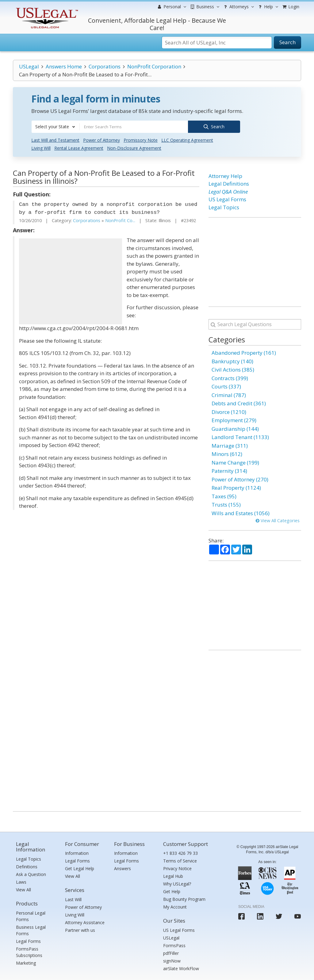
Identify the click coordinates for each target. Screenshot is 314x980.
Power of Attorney (101, 139)
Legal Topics (224, 207)
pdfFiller (171, 953)
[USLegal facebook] (241, 916)
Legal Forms (28, 941)
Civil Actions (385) (233, 369)
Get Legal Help (80, 868)
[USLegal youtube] (298, 916)
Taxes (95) (224, 496)
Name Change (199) (235, 462)
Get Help (172, 891)
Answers (123, 868)
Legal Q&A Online (228, 191)
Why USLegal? (177, 884)
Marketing (26, 962)
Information (77, 853)
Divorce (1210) (229, 411)
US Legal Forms (227, 199)
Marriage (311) (230, 445)
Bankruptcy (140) (232, 361)
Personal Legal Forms (31, 916)
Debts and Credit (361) (239, 403)
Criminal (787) (229, 394)
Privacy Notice (177, 868)
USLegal (29, 66)
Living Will (41, 147)
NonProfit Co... (120, 220)
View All (23, 889)
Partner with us (80, 930)
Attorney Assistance (85, 922)
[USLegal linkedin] (260, 916)
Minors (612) (227, 454)
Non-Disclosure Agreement (134, 147)
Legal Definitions (229, 183)
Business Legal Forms (31, 930)
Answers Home (64, 66)
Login (290, 7)
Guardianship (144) (235, 428)
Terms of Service (180, 860)
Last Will (73, 899)
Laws (21, 881)
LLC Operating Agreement (187, 139)
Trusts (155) (226, 504)
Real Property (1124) (236, 487)
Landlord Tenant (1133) (240, 437)
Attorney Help (225, 175)
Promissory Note (141, 139)
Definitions (27, 866)
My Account (175, 907)
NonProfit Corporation (154, 66)
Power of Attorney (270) (240, 479)
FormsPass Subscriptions (29, 951)
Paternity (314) (229, 471)
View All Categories (278, 520)
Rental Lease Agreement (79, 147)
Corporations (105, 66)
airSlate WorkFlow (181, 968)
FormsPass (174, 945)
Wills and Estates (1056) (241, 513)
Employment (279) (234, 420)
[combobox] (56, 127)
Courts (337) (226, 386)
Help (268, 7)
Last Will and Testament (55, 139)
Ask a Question (31, 874)
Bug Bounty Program (184, 899)
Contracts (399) (230, 378)
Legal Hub (173, 876)
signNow (172, 960)
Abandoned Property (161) (244, 352)
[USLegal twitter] (279, 916)
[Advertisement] (71, 281)
